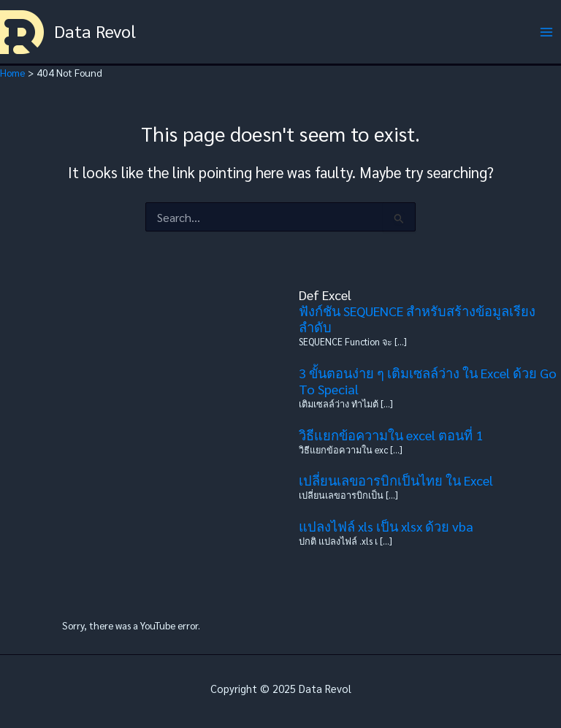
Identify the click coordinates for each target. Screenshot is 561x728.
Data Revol (95, 31)
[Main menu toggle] (547, 32)
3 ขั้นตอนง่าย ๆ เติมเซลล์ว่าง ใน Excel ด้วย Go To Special (428, 381)
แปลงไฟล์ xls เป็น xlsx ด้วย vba (386, 526)
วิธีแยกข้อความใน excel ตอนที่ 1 (391, 435)
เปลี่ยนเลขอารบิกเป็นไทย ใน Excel (396, 480)
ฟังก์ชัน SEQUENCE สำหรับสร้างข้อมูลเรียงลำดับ (417, 319)
